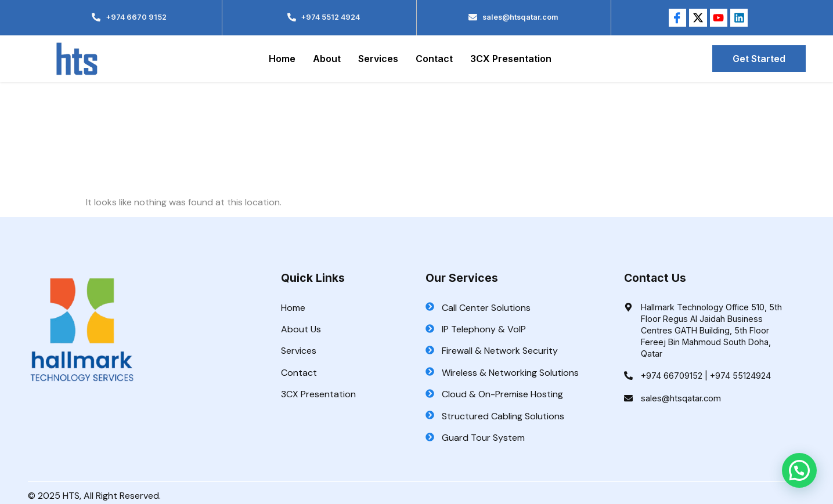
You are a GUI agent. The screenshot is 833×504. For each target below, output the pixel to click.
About (327, 59)
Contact (434, 59)
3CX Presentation (511, 59)
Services (378, 59)
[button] (799, 470)
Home (282, 59)
